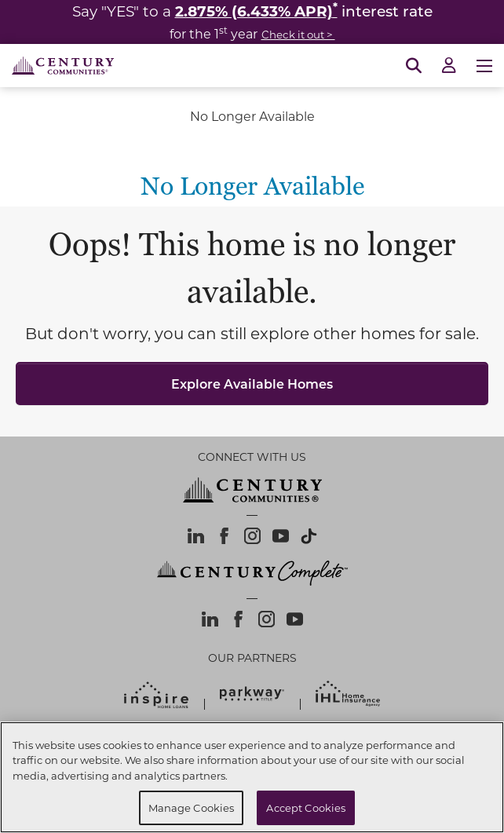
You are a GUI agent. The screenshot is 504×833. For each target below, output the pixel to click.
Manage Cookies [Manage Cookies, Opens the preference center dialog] (192, 807)
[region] (252, 777)
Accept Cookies (306, 807)
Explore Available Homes (252, 384)
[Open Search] (414, 66)
